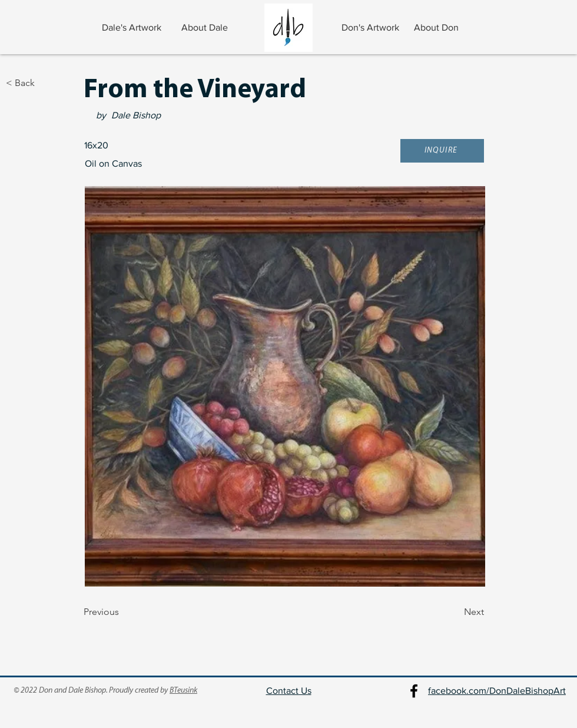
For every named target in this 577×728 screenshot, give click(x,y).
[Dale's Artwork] (133, 28)
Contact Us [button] (289, 691)
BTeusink (183, 691)
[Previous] (122, 613)
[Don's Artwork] (371, 28)
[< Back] (45, 83)
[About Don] (437, 28)
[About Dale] (206, 28)
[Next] (455, 613)
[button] (442, 151)
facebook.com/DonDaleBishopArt (497, 691)
